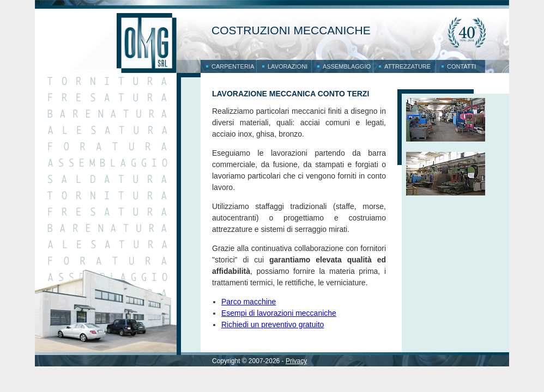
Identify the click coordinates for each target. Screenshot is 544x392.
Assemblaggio (347, 66)
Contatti (461, 66)
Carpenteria (233, 66)
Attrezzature (407, 66)
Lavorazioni (288, 66)
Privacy (296, 361)
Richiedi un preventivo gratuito (273, 324)
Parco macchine (249, 302)
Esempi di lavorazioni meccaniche (279, 313)
